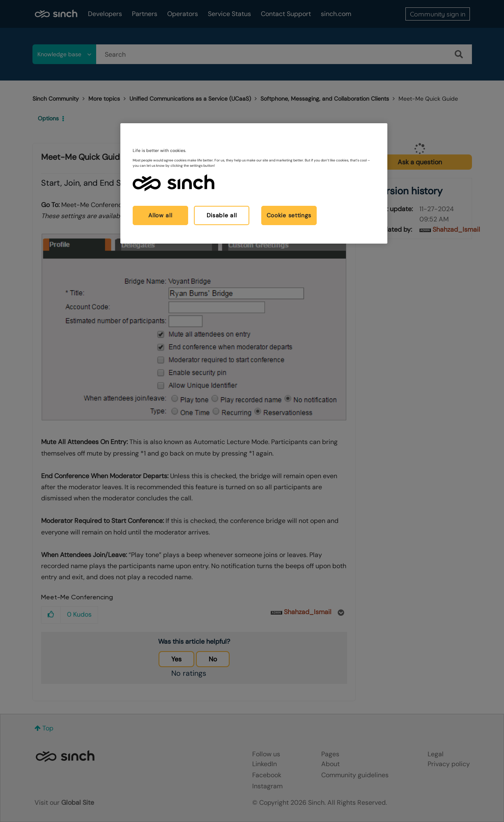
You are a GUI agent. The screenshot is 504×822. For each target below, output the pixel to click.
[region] (254, 183)
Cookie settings (289, 215)
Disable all (222, 215)
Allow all (160, 215)
